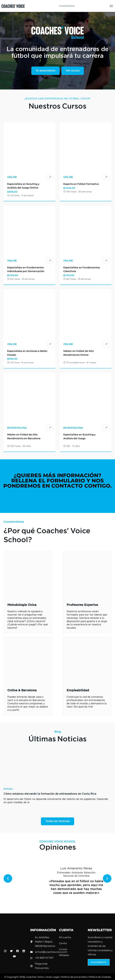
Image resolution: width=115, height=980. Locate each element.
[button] (5, 776)
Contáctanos (67, 6)
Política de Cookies (100, 977)
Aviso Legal (52, 977)
